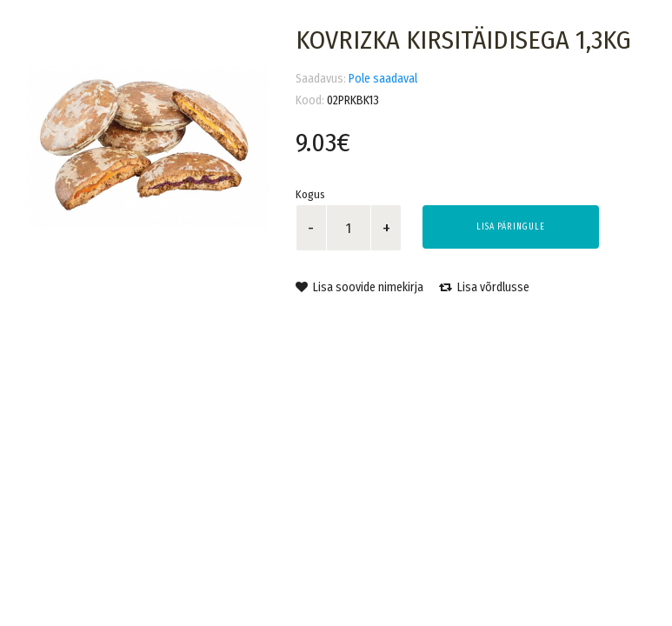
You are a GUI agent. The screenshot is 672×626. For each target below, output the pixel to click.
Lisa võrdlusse (484, 287)
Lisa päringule (511, 227)
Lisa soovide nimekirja (359, 287)
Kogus (310, 194)
